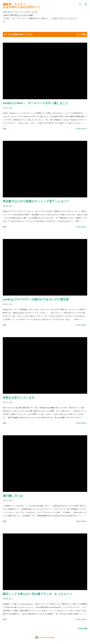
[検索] (80, 4)
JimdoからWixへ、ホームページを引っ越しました (36, 103)
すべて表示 (81, 34)
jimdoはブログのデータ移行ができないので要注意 (36, 299)
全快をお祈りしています (19, 397)
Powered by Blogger (45, 637)
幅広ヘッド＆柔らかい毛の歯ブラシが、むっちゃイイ (38, 594)
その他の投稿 (82, 628)
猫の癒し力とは (13, 496)
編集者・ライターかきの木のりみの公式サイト (22, 6)
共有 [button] (4, 129)
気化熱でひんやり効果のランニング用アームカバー (36, 201)
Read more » (82, 129)
